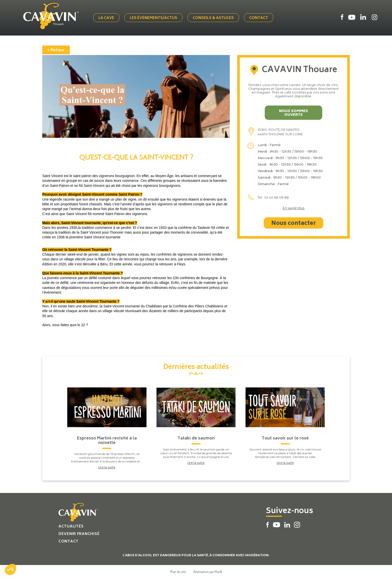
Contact (259, 18)
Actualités (71, 526)
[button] (10, 569)
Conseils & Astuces (214, 18)
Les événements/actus (154, 18)
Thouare (59, 24)
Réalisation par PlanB (208, 571)
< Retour (56, 50)
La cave (107, 18)
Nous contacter (293, 223)
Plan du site (178, 571)
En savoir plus (293, 208)
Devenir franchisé (79, 534)
